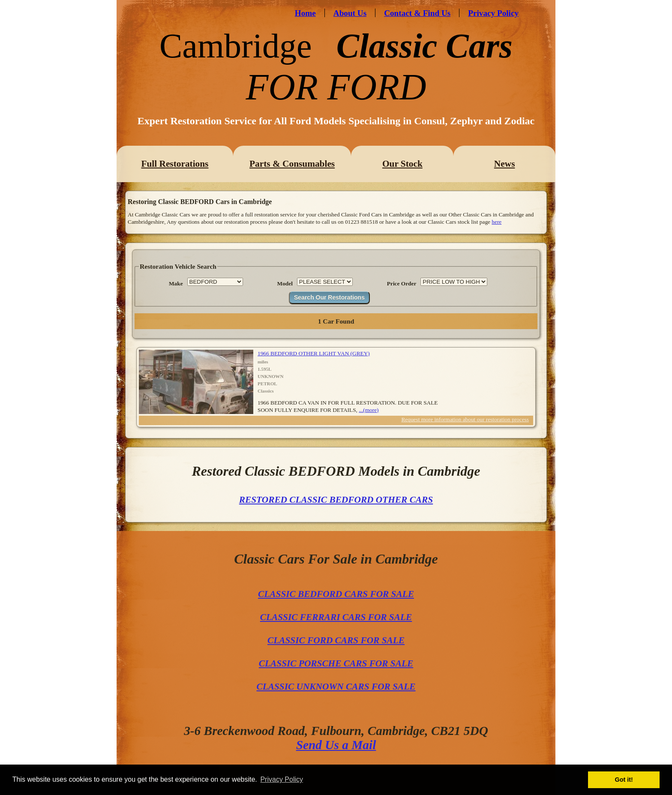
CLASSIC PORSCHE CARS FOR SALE (336, 663)
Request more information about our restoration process (465, 419)
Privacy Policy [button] (282, 779)
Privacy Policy (493, 13)
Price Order (402, 283)
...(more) (369, 410)
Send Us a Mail (336, 745)
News (505, 164)
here (496, 222)
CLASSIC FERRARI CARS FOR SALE (336, 617)
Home (305, 13)
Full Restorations (175, 164)
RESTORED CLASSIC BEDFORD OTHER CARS (336, 500)
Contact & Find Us (417, 13)
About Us (350, 13)
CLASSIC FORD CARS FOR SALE (336, 640)
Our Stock (402, 164)
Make (176, 283)
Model (285, 283)
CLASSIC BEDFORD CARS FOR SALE (336, 594)
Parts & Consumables (292, 164)
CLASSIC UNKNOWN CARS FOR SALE (336, 687)
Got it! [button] (624, 780)
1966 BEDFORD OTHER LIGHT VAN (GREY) (314, 353)
